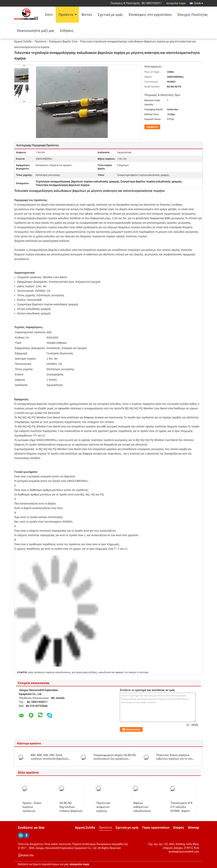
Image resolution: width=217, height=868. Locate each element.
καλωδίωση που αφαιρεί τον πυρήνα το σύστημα (123, 672)
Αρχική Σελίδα (23, 41)
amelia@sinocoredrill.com (184, 852)
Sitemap (193, 828)
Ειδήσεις (67, 31)
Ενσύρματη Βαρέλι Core (63, 41)
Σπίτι (49, 15)
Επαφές (179, 828)
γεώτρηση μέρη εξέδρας (84, 672)
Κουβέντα (152, 127)
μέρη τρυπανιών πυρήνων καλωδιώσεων (49, 672)
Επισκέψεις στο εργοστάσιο (150, 15)
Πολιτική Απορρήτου (30, 844)
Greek (198, 3)
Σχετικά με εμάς (110, 15)
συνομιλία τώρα (176, 3)
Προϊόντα (66, 15)
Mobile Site (26, 855)
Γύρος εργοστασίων (156, 828)
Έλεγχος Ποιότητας (193, 15)
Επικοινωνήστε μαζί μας (36, 31)
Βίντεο (87, 15)
